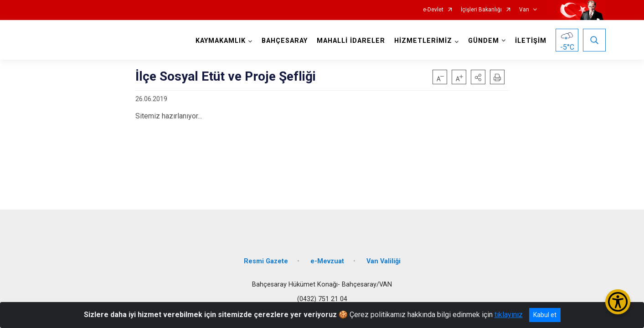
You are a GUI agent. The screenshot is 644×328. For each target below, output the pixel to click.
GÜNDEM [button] (484, 41)
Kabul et (545, 315)
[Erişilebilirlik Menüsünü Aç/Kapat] (618, 302)
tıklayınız (509, 315)
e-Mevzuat (327, 261)
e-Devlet (433, 10)
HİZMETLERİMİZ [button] (423, 41)
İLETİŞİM (531, 41)
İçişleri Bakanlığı (481, 10)
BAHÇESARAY (285, 41)
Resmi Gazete (266, 261)
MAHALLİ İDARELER (351, 41)
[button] (478, 77)
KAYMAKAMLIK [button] (221, 41)
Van (524, 10)
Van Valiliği (384, 261)
